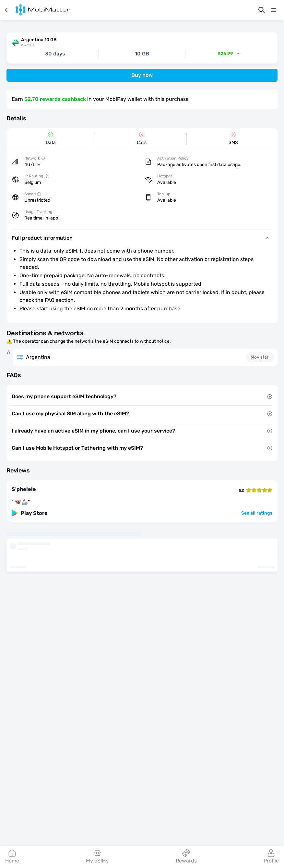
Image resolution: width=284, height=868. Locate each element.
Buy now (142, 75)
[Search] (262, 10)
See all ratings (257, 513)
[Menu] (274, 10)
